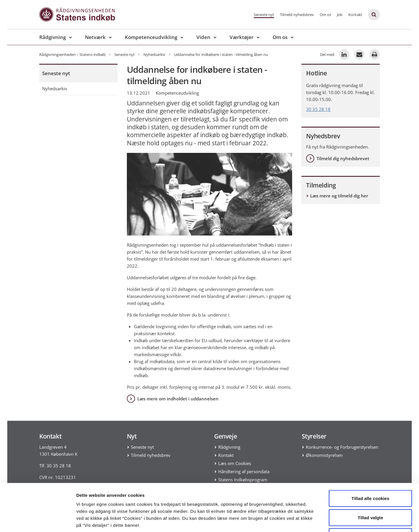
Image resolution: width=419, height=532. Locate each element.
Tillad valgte (370, 475)
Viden (203, 37)
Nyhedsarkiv (55, 89)
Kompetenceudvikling (151, 37)
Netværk (95, 37)
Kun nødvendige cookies (370, 494)
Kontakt (355, 15)
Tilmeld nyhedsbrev (297, 15)
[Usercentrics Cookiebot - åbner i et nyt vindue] (38, 521)
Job (340, 15)
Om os (325, 15)
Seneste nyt (264, 15)
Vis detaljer (302, 520)
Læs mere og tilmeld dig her (339, 196)
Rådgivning (53, 37)
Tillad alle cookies (370, 456)
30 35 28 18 (318, 109)
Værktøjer (242, 37)
